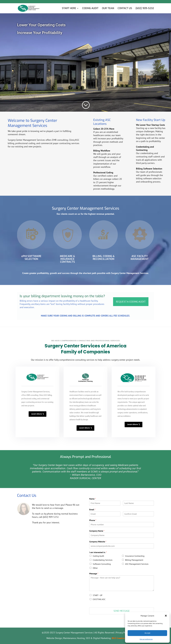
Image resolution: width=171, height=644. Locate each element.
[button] (166, 616)
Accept (147, 633)
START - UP (98, 595)
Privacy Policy (122, 633)
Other (95, 568)
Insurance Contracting (135, 556)
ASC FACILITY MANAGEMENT (140, 258)
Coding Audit (90, 9)
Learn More (37, 414)
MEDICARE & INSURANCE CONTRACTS (67, 259)
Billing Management (134, 560)
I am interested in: (98, 552)
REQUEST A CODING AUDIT (131, 302)
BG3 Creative (118, 638)
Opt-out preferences (146, 639)
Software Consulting (102, 564)
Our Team (108, 9)
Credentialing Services (103, 560)
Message (94, 574)
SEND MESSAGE (122, 611)
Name (92, 499)
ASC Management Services (137, 564)
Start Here (69, 9)
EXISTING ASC (99, 599)
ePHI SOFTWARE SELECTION (31, 258)
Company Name (97, 531)
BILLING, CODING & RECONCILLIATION (104, 258)
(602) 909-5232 (145, 9)
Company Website (98, 542)
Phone (93, 520)
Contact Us (125, 9)
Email (92, 509)
